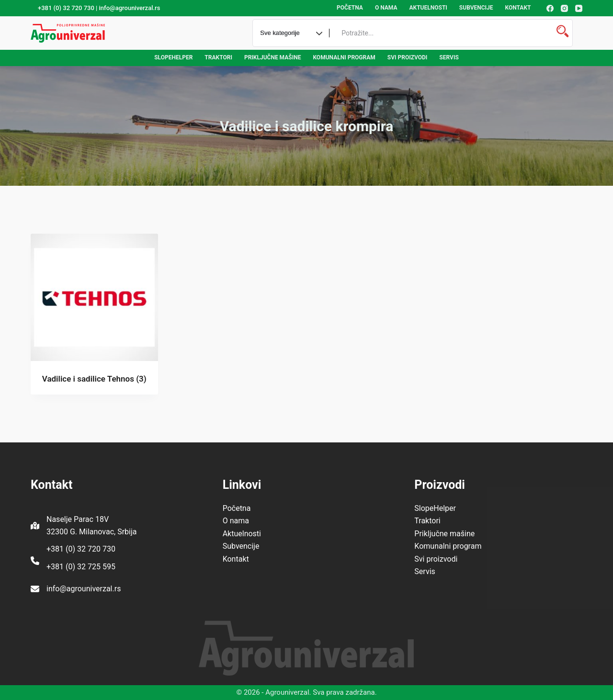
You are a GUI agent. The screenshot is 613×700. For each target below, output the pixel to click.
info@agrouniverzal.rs (84, 589)
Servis (449, 57)
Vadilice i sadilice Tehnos (94, 379)
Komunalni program (344, 57)
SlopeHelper (173, 57)
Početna (350, 8)
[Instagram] (564, 8)
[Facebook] (550, 8)
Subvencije (476, 8)
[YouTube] (579, 8)
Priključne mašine (273, 57)
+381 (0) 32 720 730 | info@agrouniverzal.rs (99, 8)
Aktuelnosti (428, 8)
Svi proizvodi (408, 57)
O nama (386, 8)
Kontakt (518, 8)
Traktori (218, 57)
